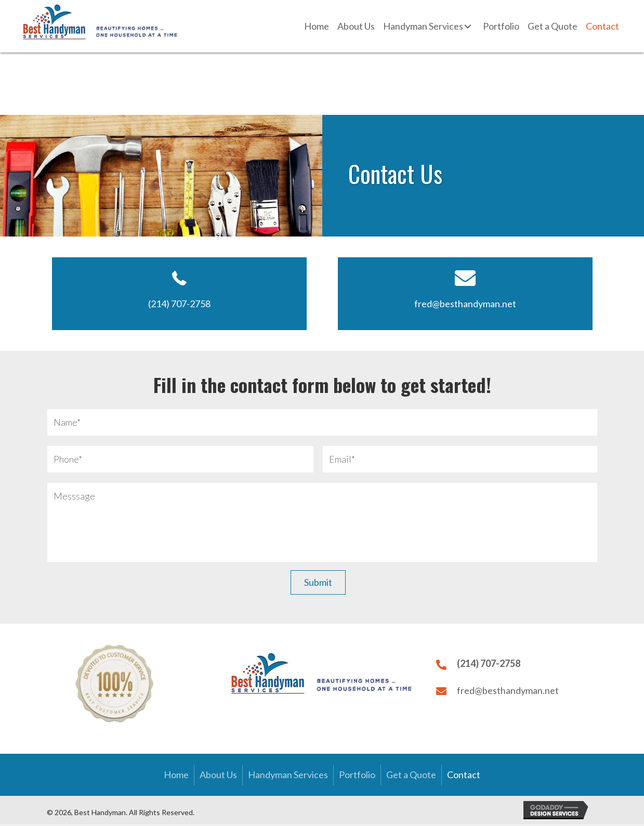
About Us (218, 777)
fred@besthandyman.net (465, 304)
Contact (464, 777)
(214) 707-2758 (179, 304)
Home (176, 777)
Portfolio (357, 777)
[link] (317, 27)
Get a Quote (411, 777)
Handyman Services (288, 777)
